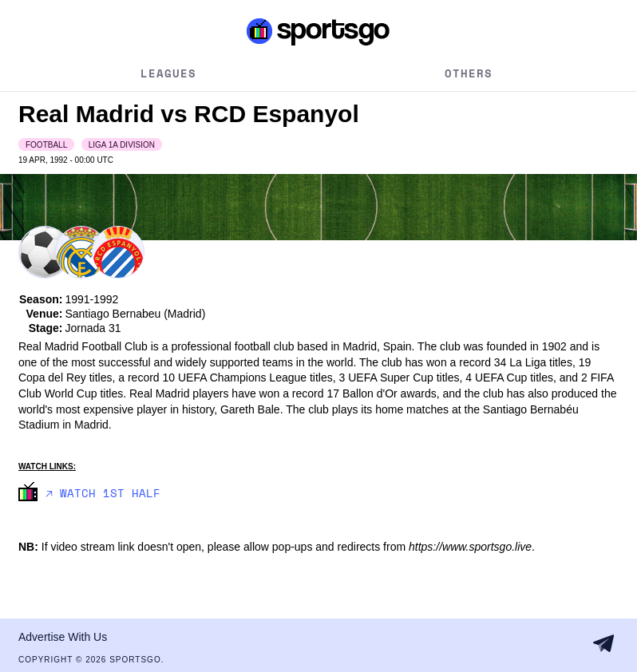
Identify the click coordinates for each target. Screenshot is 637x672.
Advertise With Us (63, 637)
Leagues (168, 73)
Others (469, 73)
